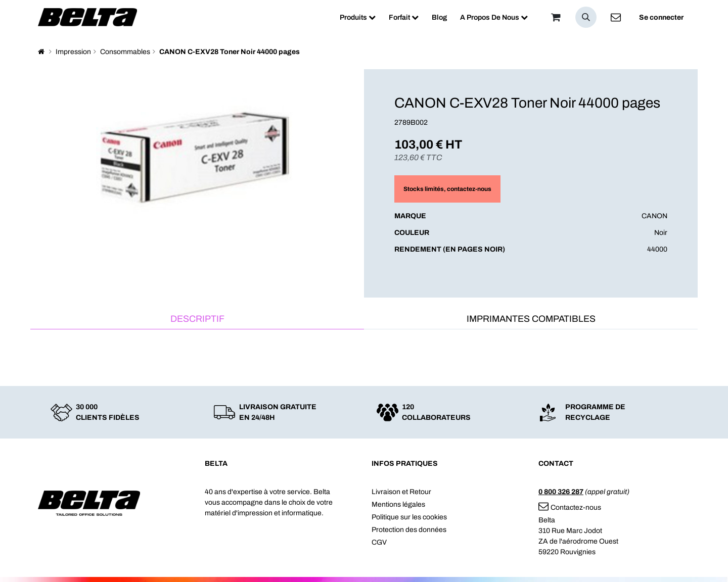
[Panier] (556, 17)
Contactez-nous (570, 507)
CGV (379, 542)
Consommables (125, 52)
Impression (73, 52)
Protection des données (409, 530)
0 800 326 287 (561, 492)
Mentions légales (398, 504)
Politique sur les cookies (409, 517)
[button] (586, 17)
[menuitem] (358, 17)
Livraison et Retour (401, 492)
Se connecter (661, 17)
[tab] (197, 320)
